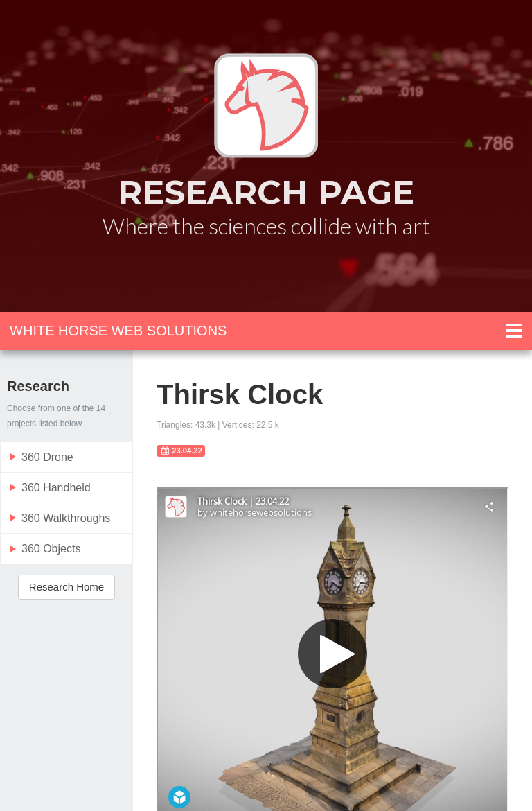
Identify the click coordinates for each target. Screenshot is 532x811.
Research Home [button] (66, 587)
